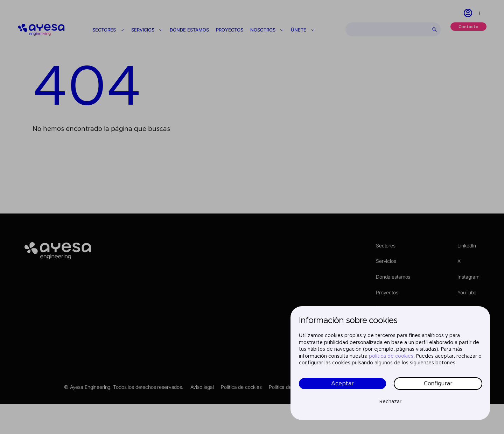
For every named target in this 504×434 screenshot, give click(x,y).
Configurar (438, 384)
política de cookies (391, 356)
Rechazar (390, 402)
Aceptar (342, 384)
